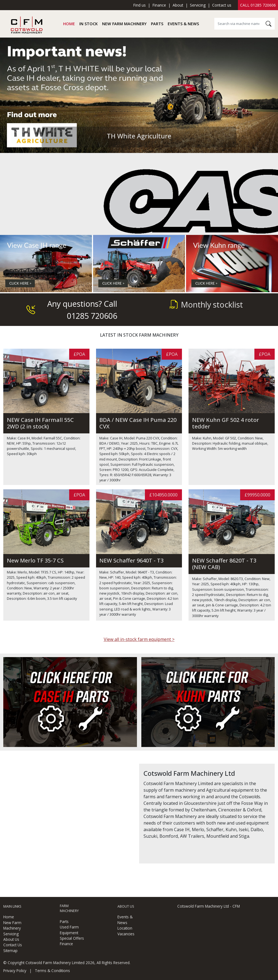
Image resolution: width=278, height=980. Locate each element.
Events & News (183, 24)
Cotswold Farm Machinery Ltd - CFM (209, 906)
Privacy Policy (15, 971)
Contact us (222, 5)
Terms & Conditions (52, 971)
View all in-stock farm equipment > (139, 639)
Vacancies (126, 934)
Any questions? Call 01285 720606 (72, 309)
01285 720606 (263, 5)
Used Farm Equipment (69, 930)
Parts (157, 24)
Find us (139, 5)
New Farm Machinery (124, 24)
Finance (159, 5)
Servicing (198, 5)
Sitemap (10, 951)
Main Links (12, 906)
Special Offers (72, 938)
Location (125, 928)
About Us (11, 939)
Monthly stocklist (206, 304)
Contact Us (13, 945)
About (178, 5)
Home (69, 24)
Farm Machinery (69, 908)
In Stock (89, 24)
